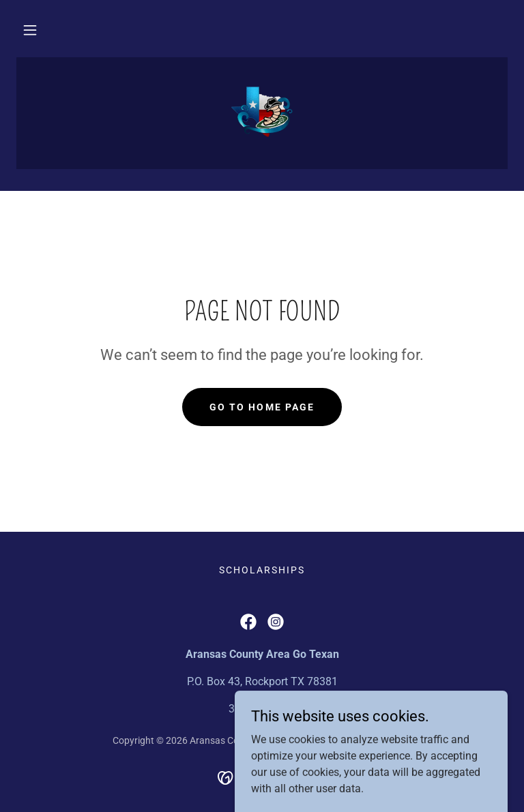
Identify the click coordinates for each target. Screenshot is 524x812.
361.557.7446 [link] (262, 709)
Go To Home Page (262, 407)
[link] (262, 112)
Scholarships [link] (262, 570)
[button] (30, 30)
